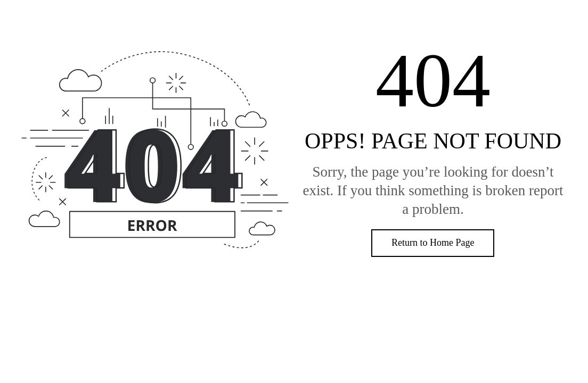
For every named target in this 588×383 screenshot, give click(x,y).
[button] (433, 243)
